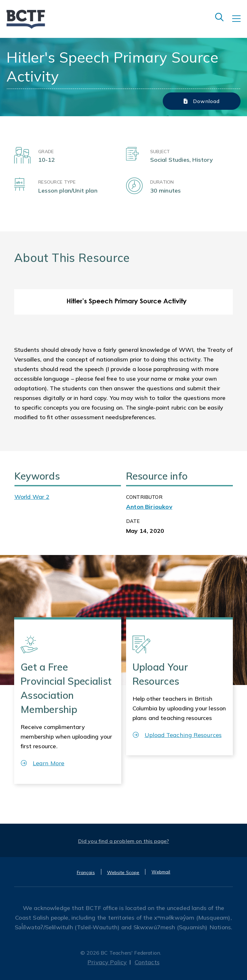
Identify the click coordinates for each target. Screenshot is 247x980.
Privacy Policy (107, 962)
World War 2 (32, 497)
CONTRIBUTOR (144, 497)
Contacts (147, 962)
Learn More (43, 763)
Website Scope (123, 872)
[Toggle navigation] (240, 23)
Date (133, 521)
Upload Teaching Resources (177, 735)
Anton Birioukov (149, 507)
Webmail (161, 872)
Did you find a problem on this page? (124, 841)
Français (86, 872)
